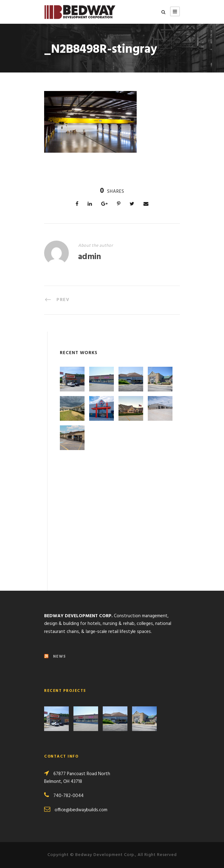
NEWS (60, 657)
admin (89, 257)
